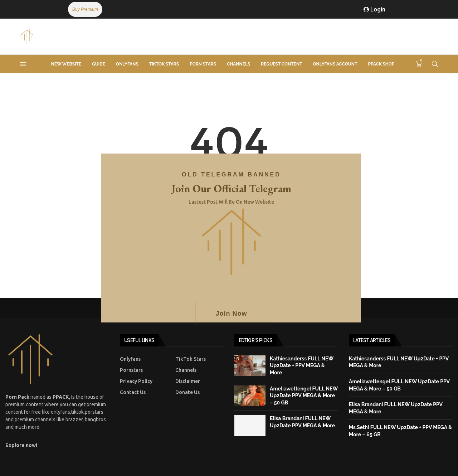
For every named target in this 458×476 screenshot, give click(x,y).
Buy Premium (85, 9)
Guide (99, 64)
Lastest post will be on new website (231, 202)
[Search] (435, 64)
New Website (66, 64)
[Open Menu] (23, 64)
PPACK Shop (381, 64)
